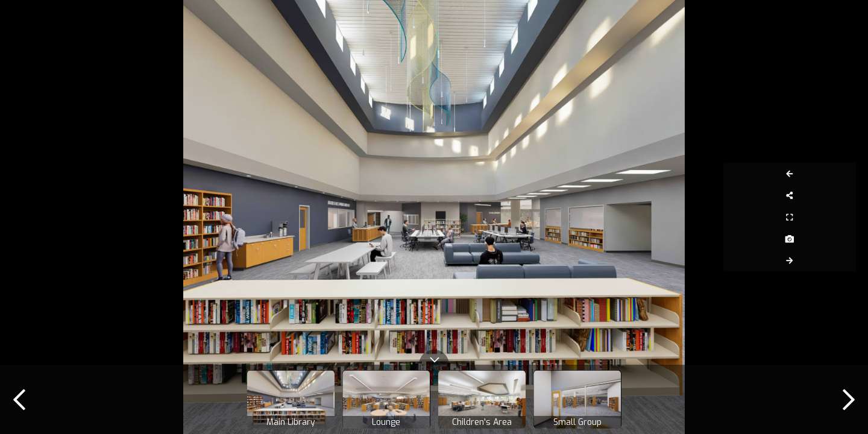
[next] (849, 399)
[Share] (843, 195)
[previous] (19, 399)
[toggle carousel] (434, 357)
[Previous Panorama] (843, 174)
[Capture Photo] (843, 239)
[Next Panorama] (843, 260)
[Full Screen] (843, 217)
